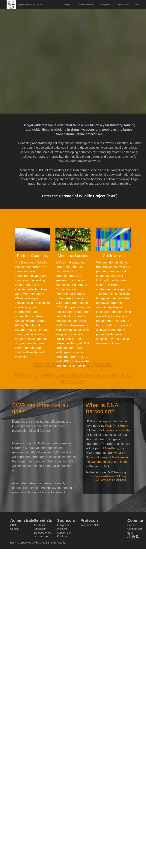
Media (138, 5)
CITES (61, 307)
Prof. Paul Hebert (117, 426)
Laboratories (41, 536)
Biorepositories (42, 533)
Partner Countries (85, 5)
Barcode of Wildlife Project (30, 5)
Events (131, 525)
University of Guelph (117, 430)
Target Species (123, 5)
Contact (15, 529)
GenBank (112, 448)
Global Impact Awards (52, 543)
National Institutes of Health (110, 462)
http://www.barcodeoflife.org (110, 476)
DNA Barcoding (103, 480)
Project (67, 5)
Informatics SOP (90, 525)
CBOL (14, 525)
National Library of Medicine (105, 457)
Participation (105, 5)
